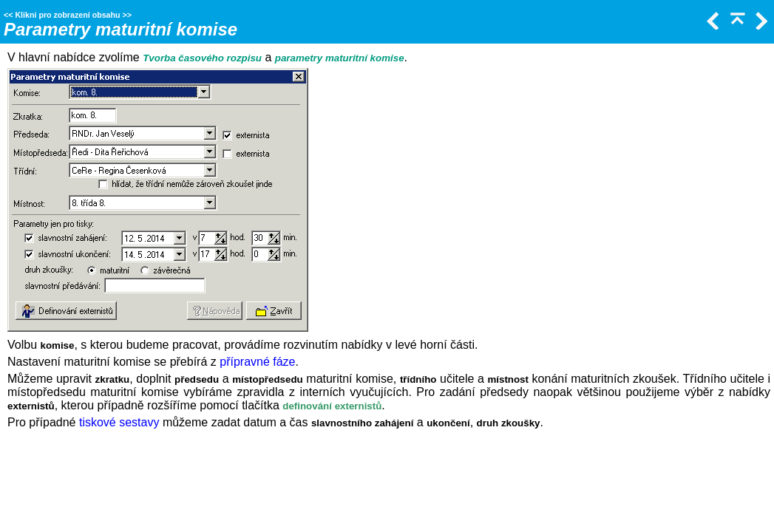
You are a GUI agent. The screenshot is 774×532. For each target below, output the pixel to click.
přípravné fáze (257, 362)
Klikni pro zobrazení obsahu (67, 15)
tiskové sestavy (119, 422)
